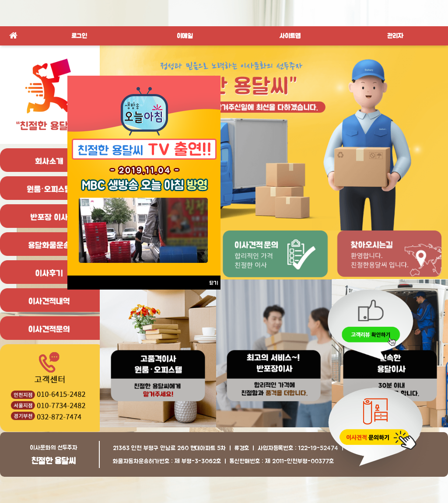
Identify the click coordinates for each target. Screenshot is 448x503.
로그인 (79, 36)
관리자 (395, 36)
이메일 (185, 36)
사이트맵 (290, 36)
